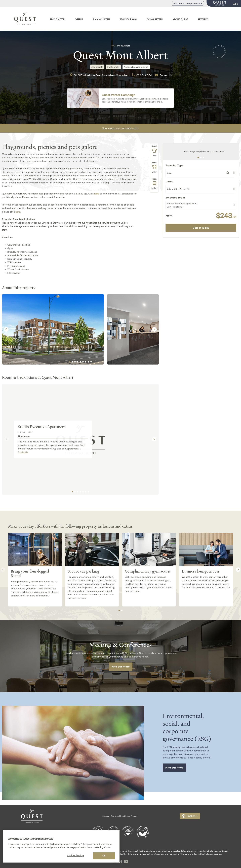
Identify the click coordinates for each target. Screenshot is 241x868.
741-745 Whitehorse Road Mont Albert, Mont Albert (102, 75)
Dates (169, 182)
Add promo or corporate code (188, 3)
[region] (61, 846)
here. (18, 212)
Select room (201, 228)
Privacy (134, 816)
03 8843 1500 (144, 75)
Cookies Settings (76, 856)
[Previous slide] (7, 439)
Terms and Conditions (120, 816)
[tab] (70, 362)
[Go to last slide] (6, 329)
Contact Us (166, 75)
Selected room (175, 198)
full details (23, 452)
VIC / (114, 46)
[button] (190, 816)
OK (104, 856)
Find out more (121, 667)
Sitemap (106, 816)
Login (235, 3)
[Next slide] (154, 329)
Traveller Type (175, 165)
